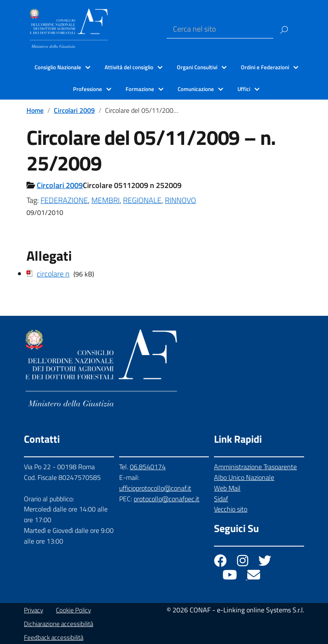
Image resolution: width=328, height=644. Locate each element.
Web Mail (227, 488)
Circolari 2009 (74, 110)
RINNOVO (180, 200)
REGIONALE (142, 200)
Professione (88, 89)
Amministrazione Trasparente (255, 467)
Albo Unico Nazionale (244, 477)
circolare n (53, 274)
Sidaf (221, 499)
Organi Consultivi (197, 67)
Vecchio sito (231, 509)
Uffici (244, 89)
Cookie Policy (73, 610)
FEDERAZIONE (64, 200)
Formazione (140, 89)
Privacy (34, 610)
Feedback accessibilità (54, 637)
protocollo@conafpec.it (167, 499)
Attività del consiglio (129, 67)
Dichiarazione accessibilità (59, 624)
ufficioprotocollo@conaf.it (155, 488)
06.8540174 (148, 467)
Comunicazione (196, 89)
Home (35, 110)
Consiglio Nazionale (58, 67)
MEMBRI (105, 200)
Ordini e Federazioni (265, 67)
